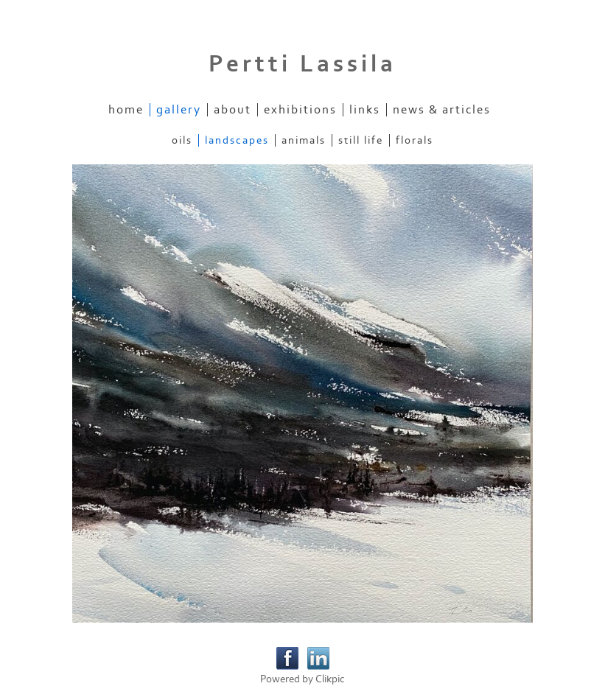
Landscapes (237, 140)
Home (126, 110)
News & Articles (442, 110)
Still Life (361, 140)
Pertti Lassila (302, 64)
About (232, 110)
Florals (415, 140)
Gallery (179, 110)
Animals (304, 140)
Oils (182, 140)
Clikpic (330, 679)
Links (365, 110)
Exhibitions (300, 110)
